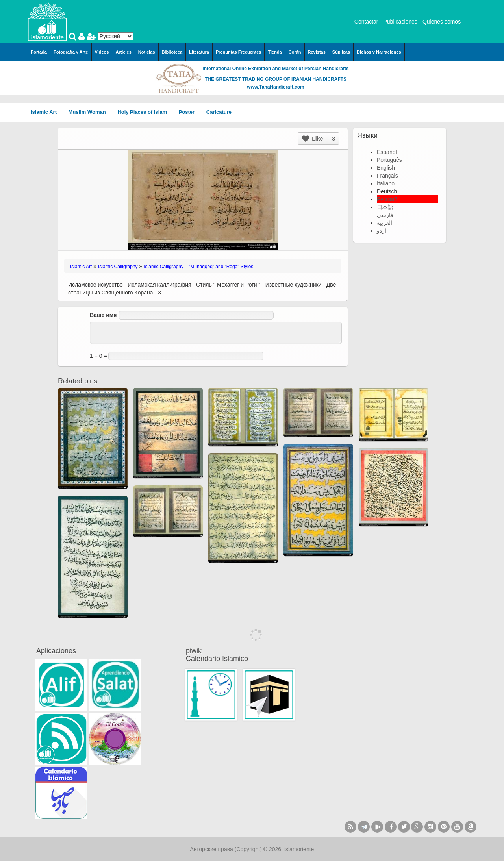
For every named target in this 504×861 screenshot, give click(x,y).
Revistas (317, 52)
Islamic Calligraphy (118, 267)
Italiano (386, 183)
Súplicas (341, 52)
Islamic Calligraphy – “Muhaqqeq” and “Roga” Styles (198, 267)
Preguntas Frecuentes (239, 52)
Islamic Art (46, 112)
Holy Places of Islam (145, 112)
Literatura (199, 52)
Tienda (275, 52)
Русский (387, 199)
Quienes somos (442, 22)
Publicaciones (400, 22)
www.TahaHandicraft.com (275, 87)
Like (319, 139)
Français (387, 176)
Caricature (219, 112)
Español (387, 152)
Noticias (147, 52)
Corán (295, 52)
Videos (102, 52)
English (386, 168)
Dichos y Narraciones (379, 52)
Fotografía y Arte (71, 52)
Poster (189, 112)
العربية (384, 223)
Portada (39, 52)
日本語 (385, 207)
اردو (382, 231)
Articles (123, 52)
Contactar (366, 22)
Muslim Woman (90, 112)
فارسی (385, 215)
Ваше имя (103, 315)
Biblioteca (172, 52)
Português (389, 160)
